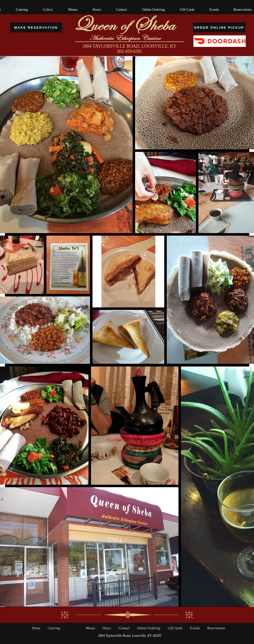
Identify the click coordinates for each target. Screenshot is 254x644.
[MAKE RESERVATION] (36, 27)
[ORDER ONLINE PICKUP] (219, 27)
